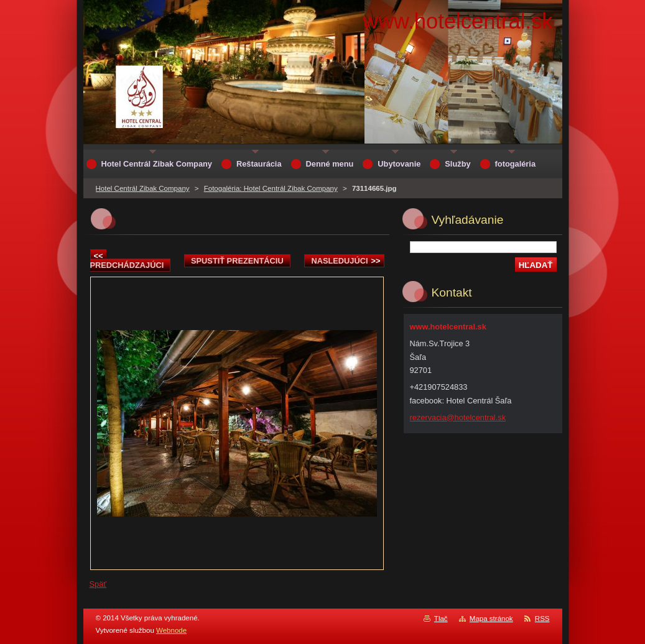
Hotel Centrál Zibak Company (143, 188)
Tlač (441, 619)
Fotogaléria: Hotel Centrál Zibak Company (271, 188)
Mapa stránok (491, 619)
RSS (542, 619)
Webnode (171, 630)
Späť (98, 584)
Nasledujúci (346, 261)
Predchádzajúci (127, 260)
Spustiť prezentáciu (237, 261)
